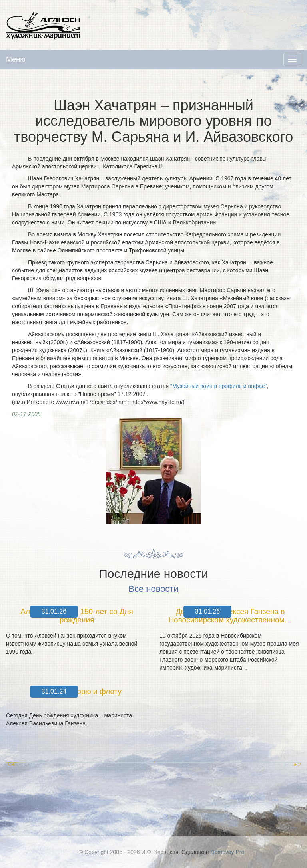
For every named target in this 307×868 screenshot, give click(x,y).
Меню (16, 59)
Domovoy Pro (227, 852)
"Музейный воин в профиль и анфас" (218, 386)
